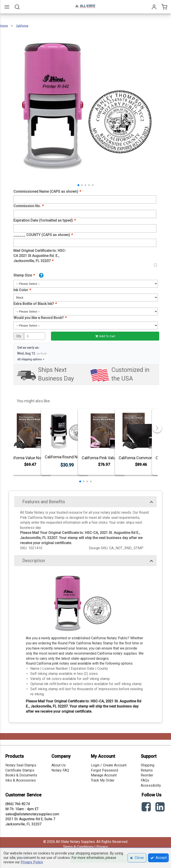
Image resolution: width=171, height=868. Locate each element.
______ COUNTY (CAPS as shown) (43, 235)
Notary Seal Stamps (21, 765)
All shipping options (31, 360)
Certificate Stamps (20, 770)
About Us (59, 765)
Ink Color (22, 290)
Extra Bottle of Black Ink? (35, 304)
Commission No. (28, 206)
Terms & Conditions (78, 847)
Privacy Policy (32, 862)
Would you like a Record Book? (40, 318)
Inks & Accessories (21, 780)
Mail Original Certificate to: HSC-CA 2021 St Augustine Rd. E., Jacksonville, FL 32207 (40, 256)
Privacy (102, 847)
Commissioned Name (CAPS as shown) (47, 191)
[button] (78, 185)
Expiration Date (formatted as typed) (44, 220)
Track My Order (103, 780)
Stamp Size (24, 275)
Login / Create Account (109, 765)
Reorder (147, 775)
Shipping (148, 765)
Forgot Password (104, 770)
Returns (147, 770)
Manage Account (104, 775)
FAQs (145, 780)
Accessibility (151, 785)
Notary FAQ (60, 770)
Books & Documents (21, 775)
